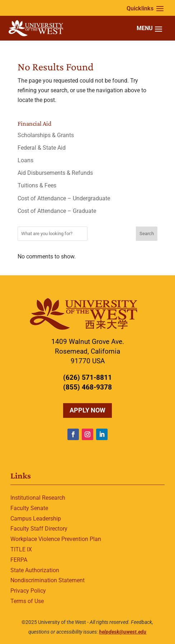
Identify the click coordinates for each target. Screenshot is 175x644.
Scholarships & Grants (46, 135)
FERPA (19, 560)
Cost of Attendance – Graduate (57, 211)
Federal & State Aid (42, 148)
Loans (25, 160)
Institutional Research (38, 498)
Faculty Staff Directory (39, 529)
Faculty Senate (29, 508)
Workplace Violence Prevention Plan (56, 539)
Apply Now (87, 410)
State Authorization (35, 570)
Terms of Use (27, 601)
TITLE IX (21, 549)
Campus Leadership (36, 519)
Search (147, 234)
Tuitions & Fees (37, 185)
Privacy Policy (28, 591)
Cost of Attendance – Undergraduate (64, 198)
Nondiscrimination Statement (48, 580)
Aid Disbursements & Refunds (55, 173)
